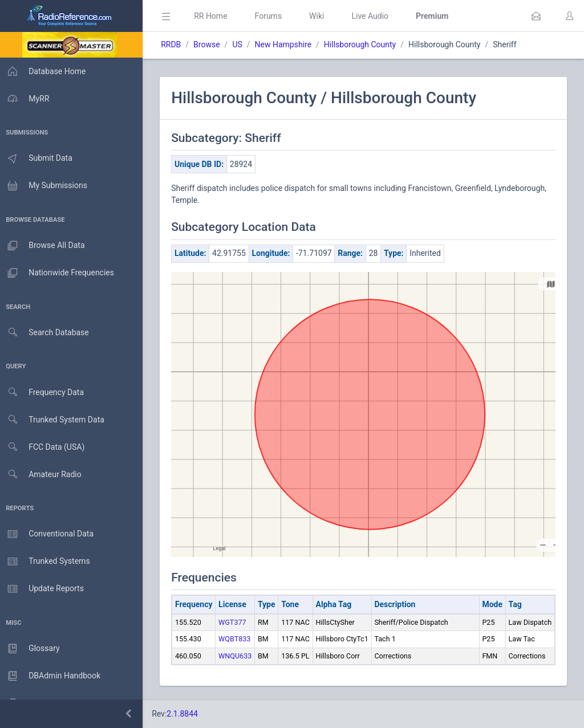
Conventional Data (48, 534)
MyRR (26, 99)
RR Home (214, 16)
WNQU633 (238, 656)
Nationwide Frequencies (59, 273)
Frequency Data (44, 393)
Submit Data (38, 158)
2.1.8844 (186, 714)
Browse (210, 44)
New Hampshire (286, 44)
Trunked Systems (46, 562)
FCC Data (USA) (44, 447)
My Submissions (45, 186)
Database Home (44, 71)
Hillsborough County (363, 44)
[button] (536, 16)
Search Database (46, 333)
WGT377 (236, 622)
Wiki (320, 16)
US (240, 44)
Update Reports (44, 589)
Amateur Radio (42, 475)
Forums (271, 16)
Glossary (31, 649)
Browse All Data (44, 246)
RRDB (174, 44)
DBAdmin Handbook (52, 676)
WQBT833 (238, 639)
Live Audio (373, 16)
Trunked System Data (54, 420)
